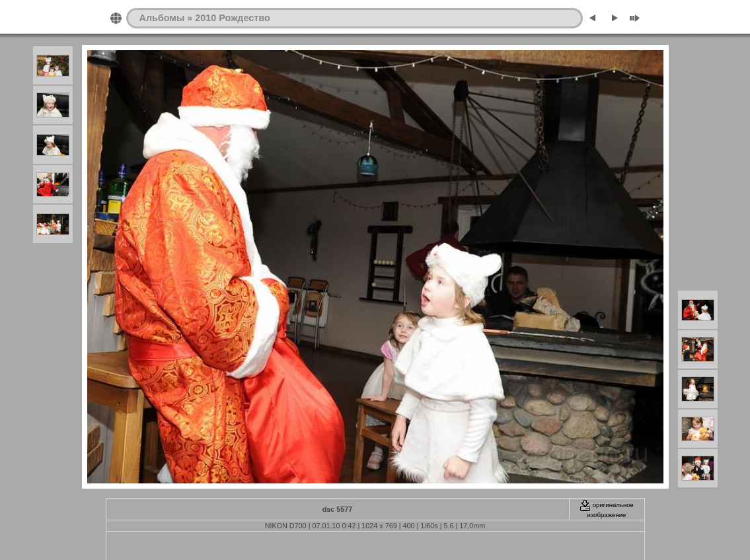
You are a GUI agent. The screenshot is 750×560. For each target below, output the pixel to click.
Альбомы (162, 18)
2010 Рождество (233, 18)
